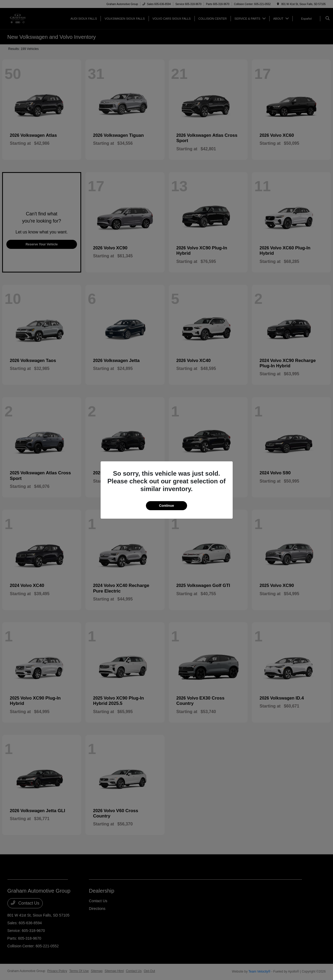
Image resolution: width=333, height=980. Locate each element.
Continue (166, 506)
